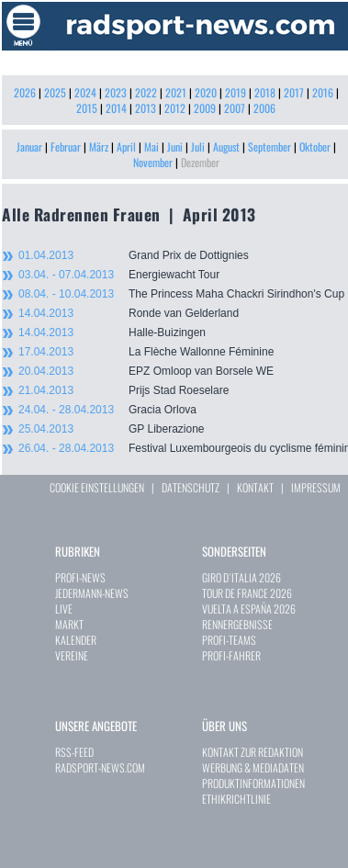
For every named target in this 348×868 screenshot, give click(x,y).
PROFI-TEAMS (229, 640)
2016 (323, 92)
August (226, 147)
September (269, 147)
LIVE (64, 609)
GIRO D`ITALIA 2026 (241, 577)
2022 (146, 92)
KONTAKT (255, 487)
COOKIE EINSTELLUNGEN (97, 487)
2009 (205, 108)
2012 (175, 108)
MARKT (69, 624)
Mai (152, 147)
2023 (116, 92)
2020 (206, 92)
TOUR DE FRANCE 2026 (247, 593)
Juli (198, 147)
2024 (85, 92)
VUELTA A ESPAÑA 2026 (249, 609)
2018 (265, 92)
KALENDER (76, 640)
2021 (176, 92)
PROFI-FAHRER (231, 655)
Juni (175, 147)
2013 (146, 108)
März (99, 147)
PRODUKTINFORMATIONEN (253, 783)
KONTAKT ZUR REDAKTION (253, 752)
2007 (235, 108)
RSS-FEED (74, 752)
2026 (25, 92)
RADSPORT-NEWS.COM (100, 767)
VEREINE (72, 655)
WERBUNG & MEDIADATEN (253, 767)
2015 (87, 108)
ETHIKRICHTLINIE (236, 799)
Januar (29, 147)
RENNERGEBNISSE (237, 624)
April (126, 147)
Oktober (315, 147)
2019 (236, 92)
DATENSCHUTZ (191, 487)
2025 (55, 92)
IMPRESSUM (316, 487)
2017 (294, 92)
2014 (116, 108)
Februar (66, 147)
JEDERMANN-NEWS (92, 593)
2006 (264, 108)
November (153, 162)
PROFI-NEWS (80, 577)
